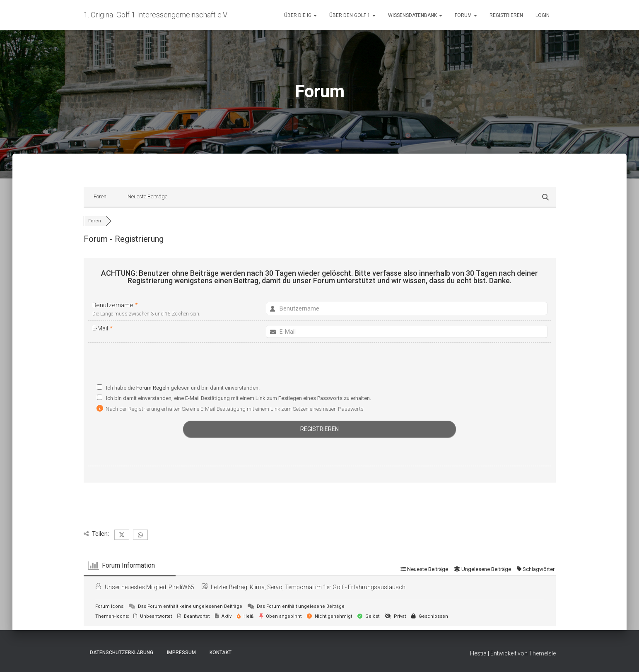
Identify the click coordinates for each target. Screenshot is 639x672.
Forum (466, 15)
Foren (100, 196)
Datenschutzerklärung (122, 653)
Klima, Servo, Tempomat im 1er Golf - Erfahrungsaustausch (328, 587)
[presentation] (320, 365)
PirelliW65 (181, 587)
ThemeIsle (542, 653)
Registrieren (506, 15)
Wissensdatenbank (415, 15)
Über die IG (300, 15)
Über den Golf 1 (352, 15)
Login (543, 15)
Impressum (181, 653)
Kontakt (221, 653)
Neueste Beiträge (147, 196)
